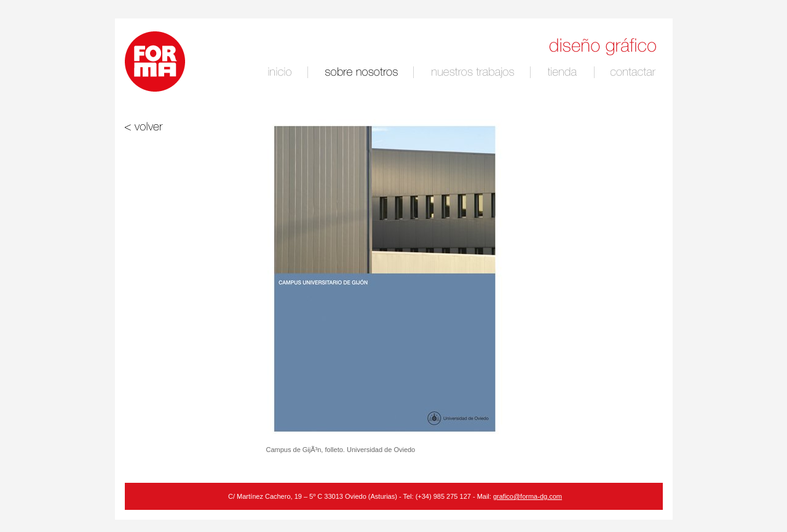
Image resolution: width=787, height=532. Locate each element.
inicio (281, 72)
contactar (635, 72)
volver (168, 126)
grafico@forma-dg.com (528, 496)
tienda (564, 72)
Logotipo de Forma (155, 62)
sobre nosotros (363, 72)
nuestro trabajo (474, 72)
